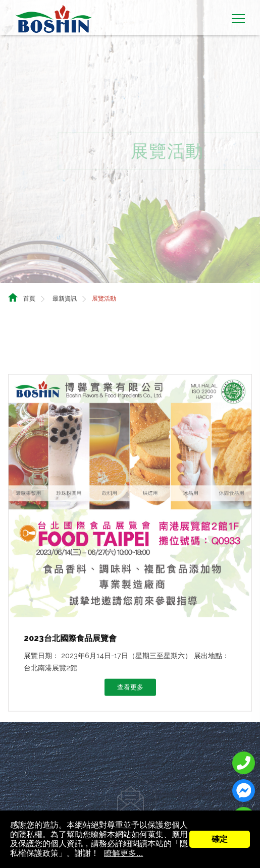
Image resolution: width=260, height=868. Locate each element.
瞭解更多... (123, 853)
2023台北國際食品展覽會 (70, 639)
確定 (220, 839)
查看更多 (130, 688)
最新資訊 (65, 290)
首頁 (29, 290)
